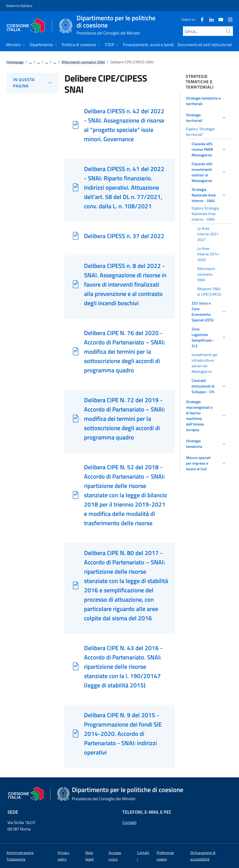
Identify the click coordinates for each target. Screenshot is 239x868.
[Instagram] (228, 19)
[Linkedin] (210, 19)
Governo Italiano (19, 6)
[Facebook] (200, 19)
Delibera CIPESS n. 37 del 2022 (124, 236)
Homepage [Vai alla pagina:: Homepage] (15, 62)
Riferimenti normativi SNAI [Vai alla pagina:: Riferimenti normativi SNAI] (83, 62)
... (30, 62)
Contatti (129, 822)
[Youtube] (219, 19)
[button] (206, 101)
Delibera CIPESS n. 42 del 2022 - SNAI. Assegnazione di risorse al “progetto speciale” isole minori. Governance (124, 125)
